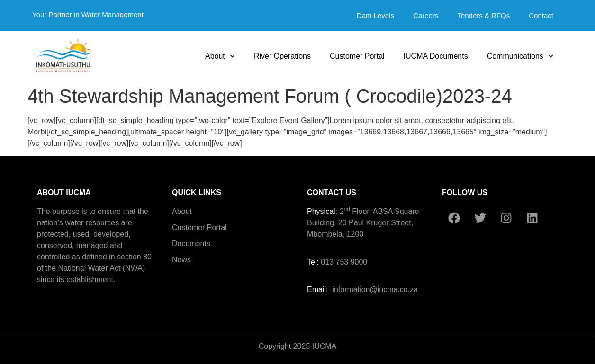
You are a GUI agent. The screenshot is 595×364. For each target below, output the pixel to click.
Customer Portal (357, 56)
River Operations (282, 56)
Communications (520, 56)
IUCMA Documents (436, 56)
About (220, 56)
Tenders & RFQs (483, 15)
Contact (541, 15)
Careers (426, 15)
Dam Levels (375, 15)
